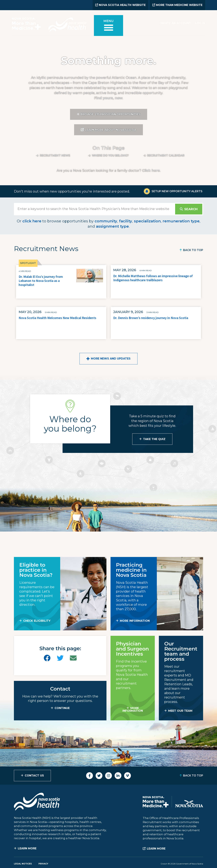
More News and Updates (111, 359)
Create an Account (175, 23)
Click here (151, 171)
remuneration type (181, 221)
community (106, 221)
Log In (200, 23)
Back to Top (193, 250)
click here (32, 221)
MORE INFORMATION (135, 621)
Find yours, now (108, 98)
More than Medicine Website (177, 5)
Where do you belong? (110, 156)
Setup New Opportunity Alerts (177, 191)
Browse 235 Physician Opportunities (111, 114)
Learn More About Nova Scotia (111, 130)
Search (191, 209)
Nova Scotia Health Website (120, 5)
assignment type (112, 226)
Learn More (27, 848)
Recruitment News (55, 156)
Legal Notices (23, 864)
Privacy (43, 864)
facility (126, 221)
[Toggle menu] (108, 26)
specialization (147, 221)
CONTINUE (62, 708)
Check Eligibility (37, 621)
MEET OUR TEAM (180, 711)
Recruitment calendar (166, 156)
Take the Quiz (154, 439)
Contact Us (34, 776)
